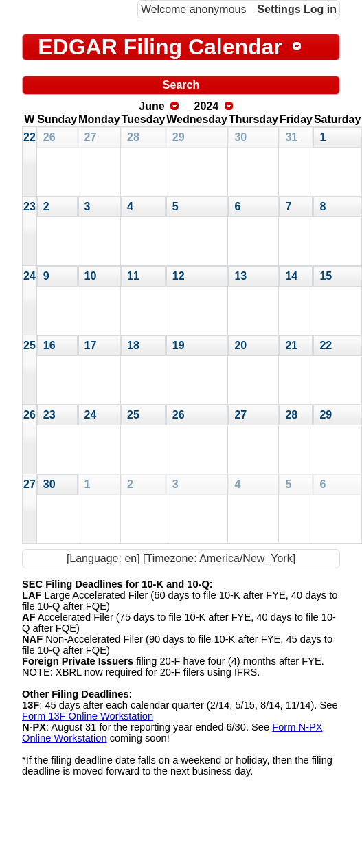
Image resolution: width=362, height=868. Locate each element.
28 (133, 137)
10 (91, 276)
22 (30, 137)
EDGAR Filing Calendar (160, 47)
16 (49, 345)
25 (30, 345)
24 (30, 276)
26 (49, 137)
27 (91, 137)
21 (291, 345)
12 (179, 276)
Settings (279, 9)
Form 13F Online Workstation (88, 716)
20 (240, 345)
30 (240, 137)
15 (326, 276)
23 (30, 207)
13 (240, 276)
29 (179, 137)
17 (91, 345)
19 (179, 345)
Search (181, 85)
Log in (320, 9)
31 (291, 137)
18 (133, 345)
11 (133, 276)
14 (291, 276)
